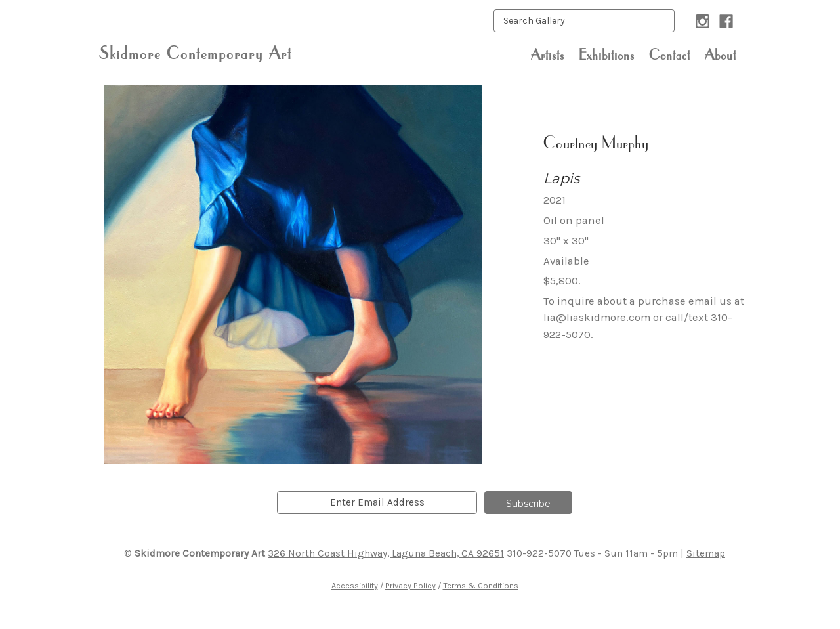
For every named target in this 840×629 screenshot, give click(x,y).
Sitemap (706, 553)
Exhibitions (607, 54)
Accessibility (355, 585)
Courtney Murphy (596, 142)
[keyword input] (584, 21)
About (721, 54)
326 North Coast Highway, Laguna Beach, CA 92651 (386, 553)
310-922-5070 (539, 553)
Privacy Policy (410, 585)
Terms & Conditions (481, 585)
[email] (377, 503)
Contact (670, 54)
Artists (548, 54)
